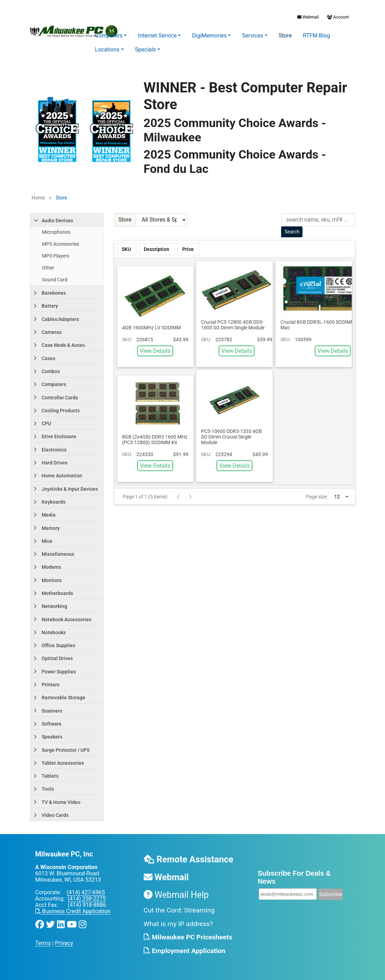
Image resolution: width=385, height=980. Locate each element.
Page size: (317, 497)
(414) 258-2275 (87, 899)
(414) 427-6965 (86, 892)
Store (285, 36)
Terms (43, 943)
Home (38, 198)
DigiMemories (209, 36)
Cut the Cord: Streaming (179, 910)
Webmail (308, 17)
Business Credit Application (73, 911)
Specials (145, 50)
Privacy (64, 943)
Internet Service (157, 36)
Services (252, 36)
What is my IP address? (179, 924)
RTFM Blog (316, 36)
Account (337, 17)
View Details (155, 351)
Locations (107, 50)
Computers (109, 36)
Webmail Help (176, 895)
